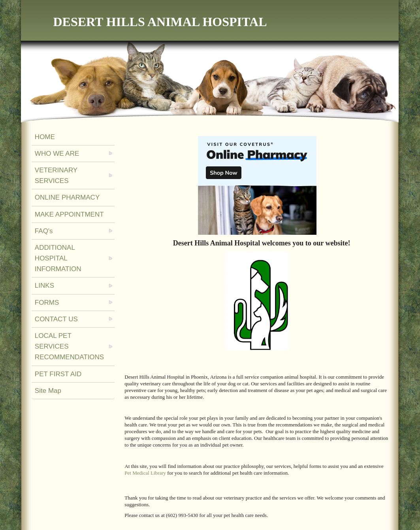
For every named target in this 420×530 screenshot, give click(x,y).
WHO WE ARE (57, 154)
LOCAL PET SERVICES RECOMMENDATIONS (69, 346)
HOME (45, 137)
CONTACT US (56, 319)
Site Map (48, 391)
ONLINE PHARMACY (67, 197)
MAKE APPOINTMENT (69, 214)
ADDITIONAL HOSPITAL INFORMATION (58, 258)
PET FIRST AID (58, 374)
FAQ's (44, 231)
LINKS (44, 286)
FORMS (47, 303)
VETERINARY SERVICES (56, 175)
